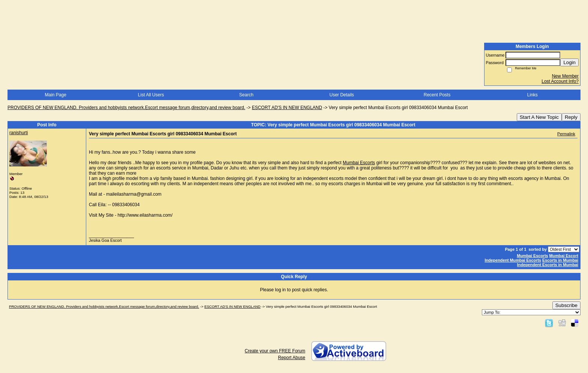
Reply (571, 117)
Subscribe (566, 305)
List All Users (151, 95)
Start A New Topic (539, 117)
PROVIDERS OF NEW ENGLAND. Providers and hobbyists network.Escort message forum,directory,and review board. (126, 108)
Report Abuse (292, 358)
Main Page (55, 95)
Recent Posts (437, 95)
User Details (341, 95)
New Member (565, 76)
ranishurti (19, 133)
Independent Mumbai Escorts (513, 260)
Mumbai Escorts (359, 163)
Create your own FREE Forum (275, 351)
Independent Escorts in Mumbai (548, 265)
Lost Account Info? (560, 81)
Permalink (566, 134)
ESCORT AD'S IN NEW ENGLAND (287, 108)
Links (532, 95)
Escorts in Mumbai (560, 260)
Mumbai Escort (564, 256)
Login (569, 62)
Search (246, 95)
